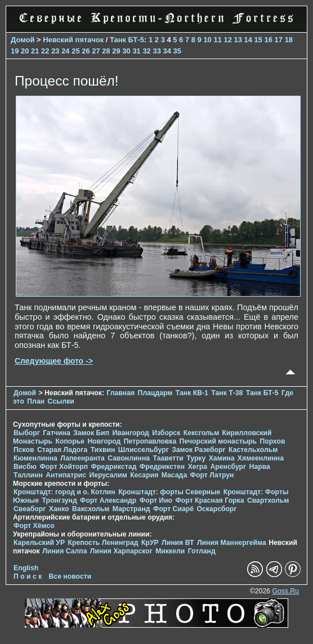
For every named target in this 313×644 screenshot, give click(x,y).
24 (65, 51)
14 (248, 40)
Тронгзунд (60, 500)
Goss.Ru (285, 591)
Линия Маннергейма (232, 543)
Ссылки (61, 401)
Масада (174, 475)
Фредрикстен (162, 467)
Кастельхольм (253, 450)
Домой (23, 40)
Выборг (27, 433)
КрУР (150, 543)
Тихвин (103, 450)
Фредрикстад (114, 467)
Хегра (198, 467)
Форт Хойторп (64, 467)
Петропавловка (150, 441)
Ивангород (131, 433)
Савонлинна (129, 458)
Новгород (104, 441)
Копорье (70, 441)
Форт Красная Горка (209, 500)
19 (15, 51)
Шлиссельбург (144, 450)
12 (227, 40)
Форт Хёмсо (34, 526)
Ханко (59, 509)
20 (25, 51)
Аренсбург (228, 467)
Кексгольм (201, 433)
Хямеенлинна (261, 458)
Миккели (170, 551)
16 (269, 40)
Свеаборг (30, 509)
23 (55, 51)
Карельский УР (39, 543)
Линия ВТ (178, 543)
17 (279, 40)
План (36, 401)
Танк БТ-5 (127, 40)
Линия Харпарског (121, 551)
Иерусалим (108, 475)
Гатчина (56, 433)
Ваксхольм (91, 509)
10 (207, 40)
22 (45, 51)
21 (35, 51)
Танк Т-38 (227, 393)
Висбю (25, 467)
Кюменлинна (35, 458)
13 (238, 40)
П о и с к (28, 576)
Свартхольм (268, 500)
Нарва (260, 467)
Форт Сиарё (173, 509)
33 (157, 51)
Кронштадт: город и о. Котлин (64, 492)
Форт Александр (108, 500)
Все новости (70, 576)
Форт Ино (156, 500)
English (26, 568)
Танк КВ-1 (192, 393)
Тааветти (168, 458)
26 (86, 51)
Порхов (273, 441)
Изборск (166, 433)
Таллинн (28, 475)
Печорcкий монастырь (218, 441)
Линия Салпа (64, 551)
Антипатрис (66, 475)
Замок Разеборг (198, 450)
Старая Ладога (62, 450)
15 (258, 40)
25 (75, 51)
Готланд (202, 551)
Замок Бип (91, 433)
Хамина (222, 458)
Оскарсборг (216, 509)
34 (167, 51)
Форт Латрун (212, 475)
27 (96, 51)
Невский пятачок (73, 40)
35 (177, 51)
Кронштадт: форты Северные (169, 492)
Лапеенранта (82, 458)
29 (116, 51)
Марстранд (131, 509)
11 (217, 40)
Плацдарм (155, 393)
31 (136, 51)
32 (146, 51)
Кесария (144, 475)
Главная (120, 393)
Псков (24, 450)
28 (106, 51)
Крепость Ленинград (103, 543)
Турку (196, 458)
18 (289, 40)
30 (126, 51)
